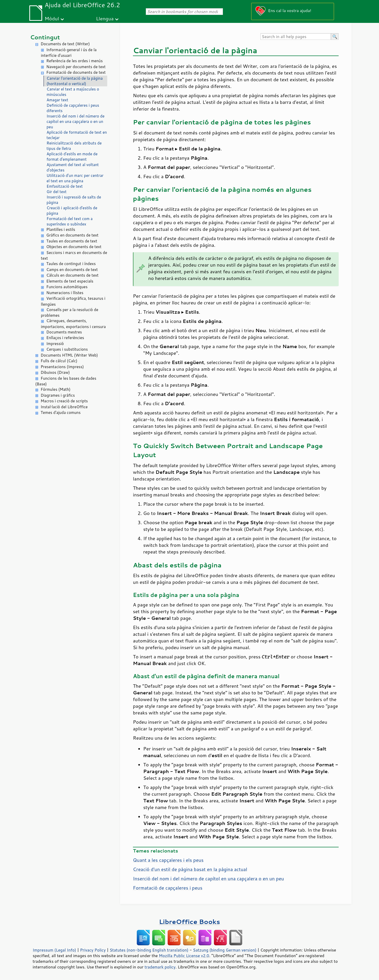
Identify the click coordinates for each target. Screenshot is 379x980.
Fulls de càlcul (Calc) (59, 361)
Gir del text (57, 192)
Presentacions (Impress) (62, 367)
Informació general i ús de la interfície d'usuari (69, 53)
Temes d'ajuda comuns (61, 412)
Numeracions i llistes (65, 293)
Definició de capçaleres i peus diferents (73, 108)
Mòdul (52, 18)
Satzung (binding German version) (225, 950)
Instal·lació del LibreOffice (64, 407)
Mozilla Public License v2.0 (184, 956)
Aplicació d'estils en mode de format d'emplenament (72, 157)
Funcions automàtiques (67, 287)
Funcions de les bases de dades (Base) (66, 381)
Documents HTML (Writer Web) (69, 355)
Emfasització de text (65, 186)
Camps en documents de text (72, 270)
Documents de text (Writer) (65, 44)
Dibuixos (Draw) (55, 372)
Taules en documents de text (72, 241)
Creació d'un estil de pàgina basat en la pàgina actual (190, 869)
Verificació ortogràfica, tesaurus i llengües (73, 301)
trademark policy (160, 967)
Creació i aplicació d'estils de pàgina (72, 211)
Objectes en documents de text (74, 247)
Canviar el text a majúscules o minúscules (73, 92)
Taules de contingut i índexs (71, 264)
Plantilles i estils (61, 229)
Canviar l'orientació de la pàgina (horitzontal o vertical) (75, 81)
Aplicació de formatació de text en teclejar (77, 135)
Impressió (55, 344)
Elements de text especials (70, 281)
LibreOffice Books (189, 922)
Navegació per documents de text (76, 67)
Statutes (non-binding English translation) (149, 950)
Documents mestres (64, 332)
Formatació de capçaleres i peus (168, 888)
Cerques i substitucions (67, 349)
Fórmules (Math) (56, 389)
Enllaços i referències (65, 338)
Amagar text (57, 100)
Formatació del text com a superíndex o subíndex (70, 221)
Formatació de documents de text (76, 72)
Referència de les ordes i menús (74, 61)
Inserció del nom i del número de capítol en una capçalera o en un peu (75, 121)
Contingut (45, 37)
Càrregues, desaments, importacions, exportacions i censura (73, 324)
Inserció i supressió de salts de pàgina (74, 200)
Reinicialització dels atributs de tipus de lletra (74, 146)
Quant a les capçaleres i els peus (168, 860)
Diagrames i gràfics (58, 395)
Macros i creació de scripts (64, 401)
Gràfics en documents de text (72, 235)
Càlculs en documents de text (72, 275)
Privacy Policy (93, 950)
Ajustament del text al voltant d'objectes (73, 167)
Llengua (105, 18)
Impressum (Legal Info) (54, 950)
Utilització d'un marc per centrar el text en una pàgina (75, 178)
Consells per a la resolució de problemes (70, 313)
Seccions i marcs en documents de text (74, 256)
